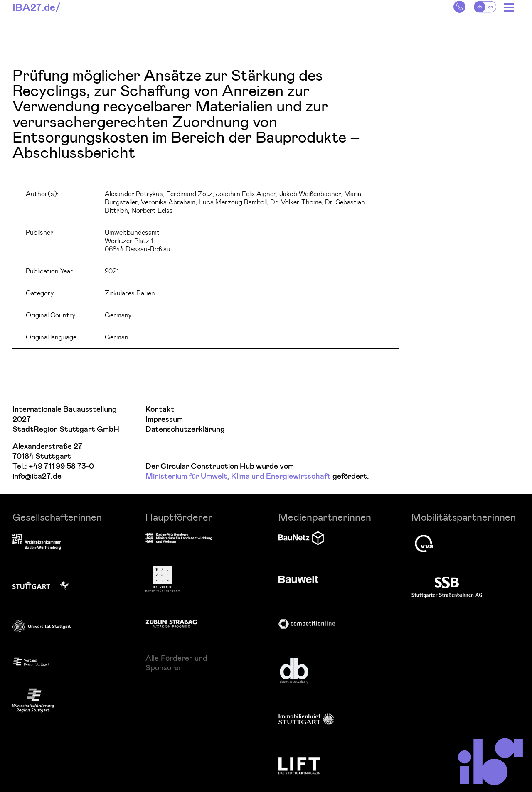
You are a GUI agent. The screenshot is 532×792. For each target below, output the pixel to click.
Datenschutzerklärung (185, 429)
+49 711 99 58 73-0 (61, 466)
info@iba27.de (37, 476)
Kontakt (160, 410)
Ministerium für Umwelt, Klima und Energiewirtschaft (238, 476)
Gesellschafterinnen (57, 517)
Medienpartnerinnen (325, 517)
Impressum (164, 419)
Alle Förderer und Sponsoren (176, 662)
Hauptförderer (179, 517)
